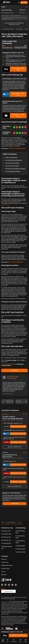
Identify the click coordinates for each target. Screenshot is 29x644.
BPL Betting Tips (6, 540)
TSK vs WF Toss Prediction (11, 166)
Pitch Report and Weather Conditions (14, 169)
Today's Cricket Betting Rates (17, 149)
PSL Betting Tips (6, 537)
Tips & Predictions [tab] (8, 29)
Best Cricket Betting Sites (16, 262)
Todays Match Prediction (9, 364)
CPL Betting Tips (6, 543)
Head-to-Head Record (10, 157)
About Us (4, 559)
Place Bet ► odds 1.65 (14, 427)
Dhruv (12, 394)
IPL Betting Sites (20, 546)
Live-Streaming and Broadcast (12, 160)
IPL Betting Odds (20, 552)
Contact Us (5, 562)
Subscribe (15, 504)
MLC (27, 7)
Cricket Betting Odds (20, 542)
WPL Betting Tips (6, 534)
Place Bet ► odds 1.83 (14, 434)
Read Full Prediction (14, 447)
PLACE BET (14, 370)
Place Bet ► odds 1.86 (14, 482)
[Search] (19, 2)
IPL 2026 (24, 2)
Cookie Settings (8, 591)
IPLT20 (25, 414)
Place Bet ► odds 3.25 (13, 116)
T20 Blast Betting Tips (6, 547)
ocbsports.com (5, 205)
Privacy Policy (5, 568)
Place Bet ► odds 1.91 (14, 473)
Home (3, 522)
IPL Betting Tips (6, 531)
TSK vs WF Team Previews (11, 163)
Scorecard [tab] (19, 29)
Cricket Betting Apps (20, 537)
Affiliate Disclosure (7, 565)
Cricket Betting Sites (20, 532)
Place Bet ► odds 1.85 (13, 69)
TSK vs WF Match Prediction (11, 171)
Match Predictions (11, 522)
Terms (3, 572)
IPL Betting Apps (20, 549)
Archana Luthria (12, 377)
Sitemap (4, 575)
